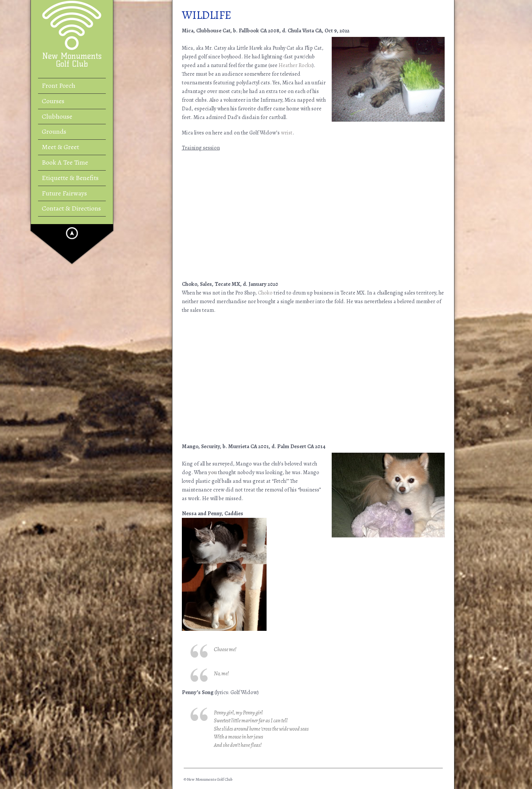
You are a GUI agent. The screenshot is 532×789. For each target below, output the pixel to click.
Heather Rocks (295, 65)
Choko (265, 293)
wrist (287, 133)
